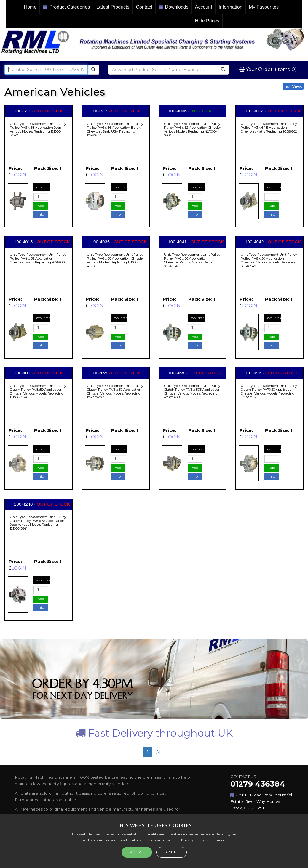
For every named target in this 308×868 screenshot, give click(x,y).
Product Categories (66, 7)
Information (231, 7)
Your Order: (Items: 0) (271, 69)
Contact (144, 7)
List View (293, 86)
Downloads (174, 7)
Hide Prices (207, 21)
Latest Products (113, 7)
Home (30, 7)
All (159, 752)
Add (41, 206)
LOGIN (19, 175)
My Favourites (264, 7)
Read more (216, 840)
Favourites (42, 187)
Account (204, 7)
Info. (41, 214)
